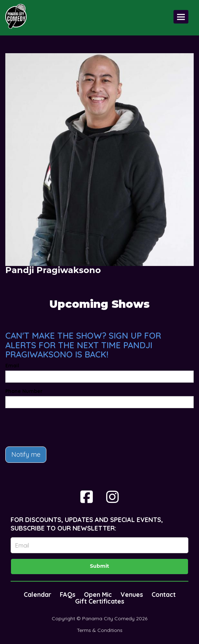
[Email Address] (100, 545)
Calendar (38, 595)
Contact (164, 595)
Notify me (26, 454)
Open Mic (98, 595)
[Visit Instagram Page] (112, 497)
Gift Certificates (100, 601)
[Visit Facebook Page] (87, 497)
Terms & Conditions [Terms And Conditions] (100, 630)
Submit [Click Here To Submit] (100, 567)
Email (12, 366)
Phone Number (24, 391)
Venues (132, 595)
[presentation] (59, 427)
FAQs (68, 595)
